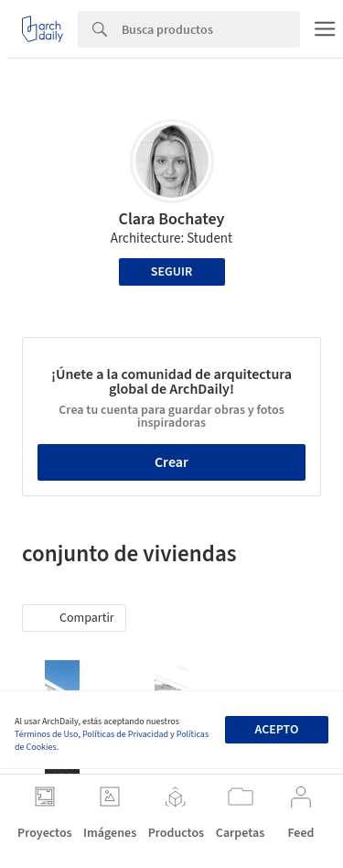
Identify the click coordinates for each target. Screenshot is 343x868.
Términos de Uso (46, 734)
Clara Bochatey (172, 219)
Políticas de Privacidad (125, 734)
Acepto (276, 730)
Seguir (171, 272)
